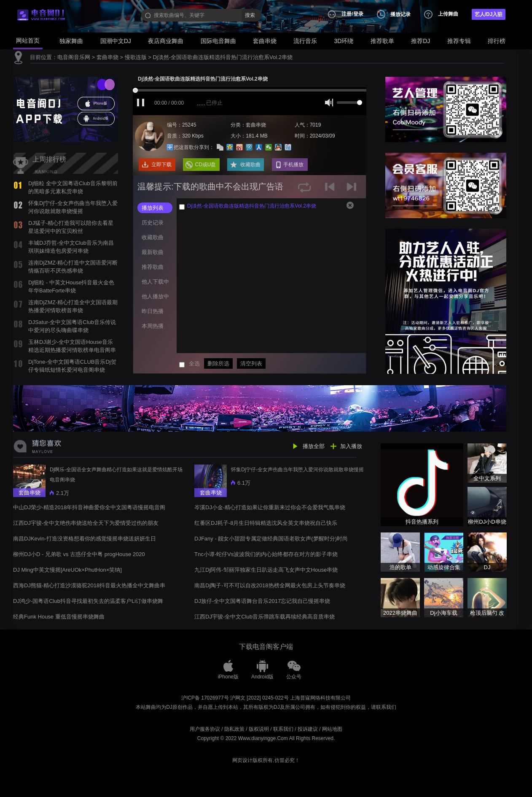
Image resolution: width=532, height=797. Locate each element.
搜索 (250, 15)
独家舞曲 (71, 41)
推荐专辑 (459, 41)
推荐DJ (420, 41)
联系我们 (283, 729)
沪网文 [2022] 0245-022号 (259, 698)
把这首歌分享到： (194, 147)
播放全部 (314, 446)
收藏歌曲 (250, 165)
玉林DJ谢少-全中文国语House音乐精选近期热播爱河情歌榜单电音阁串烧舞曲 (72, 350)
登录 (358, 14)
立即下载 (161, 165)
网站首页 (28, 41)
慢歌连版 (136, 57)
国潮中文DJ (116, 41)
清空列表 (251, 363)
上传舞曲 (448, 14)
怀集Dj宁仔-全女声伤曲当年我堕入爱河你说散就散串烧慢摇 (297, 470)
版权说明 (259, 729)
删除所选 (218, 363)
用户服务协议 (205, 729)
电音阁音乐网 (74, 57)
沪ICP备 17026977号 (205, 698)
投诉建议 (308, 729)
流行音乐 (305, 41)
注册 (347, 14)
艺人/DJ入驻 (489, 14)
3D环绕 (344, 41)
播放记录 (400, 14)
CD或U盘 (206, 165)
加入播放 (351, 446)
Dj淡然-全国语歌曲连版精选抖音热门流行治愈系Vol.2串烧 (223, 57)
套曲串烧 (265, 41)
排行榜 (497, 41)
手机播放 (293, 165)
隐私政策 (234, 729)
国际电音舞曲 (218, 41)
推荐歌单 (382, 41)
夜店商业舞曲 (166, 41)
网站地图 (332, 729)
